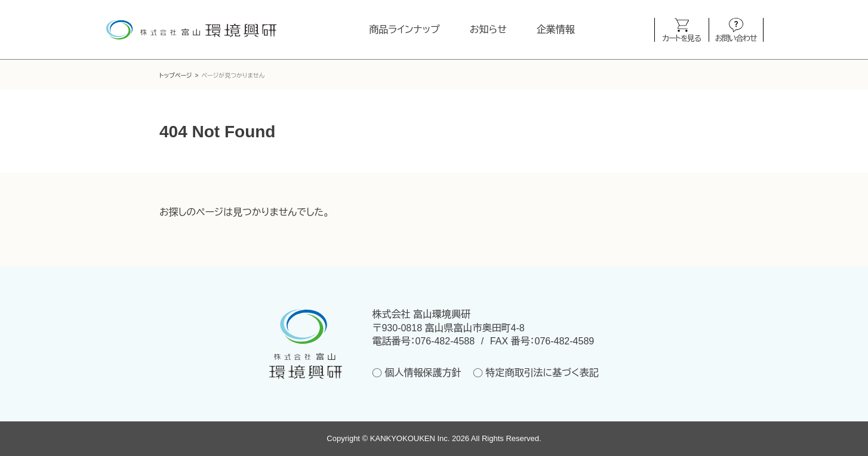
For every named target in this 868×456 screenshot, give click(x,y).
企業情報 (556, 30)
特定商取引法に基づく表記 (542, 373)
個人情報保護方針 (423, 373)
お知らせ (488, 30)
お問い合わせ (736, 38)
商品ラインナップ (404, 30)
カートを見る (681, 38)
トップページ (176, 76)
